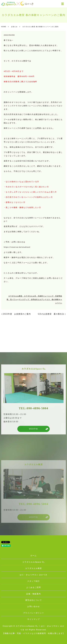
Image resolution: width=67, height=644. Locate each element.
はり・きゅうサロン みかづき (33, 575)
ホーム (33, 556)
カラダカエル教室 (33, 568)
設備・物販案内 (33, 594)
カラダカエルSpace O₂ (33, 562)
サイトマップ (33, 619)
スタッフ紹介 (33, 581)
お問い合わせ (33, 606)
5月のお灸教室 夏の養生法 (51, 314)
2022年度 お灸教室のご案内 (17, 314)
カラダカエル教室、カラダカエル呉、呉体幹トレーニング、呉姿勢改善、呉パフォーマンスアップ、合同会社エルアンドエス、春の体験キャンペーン (34, 299)
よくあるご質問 (33, 587)
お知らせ (14, 27)
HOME (4, 27)
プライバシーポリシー (33, 613)
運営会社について (33, 600)
